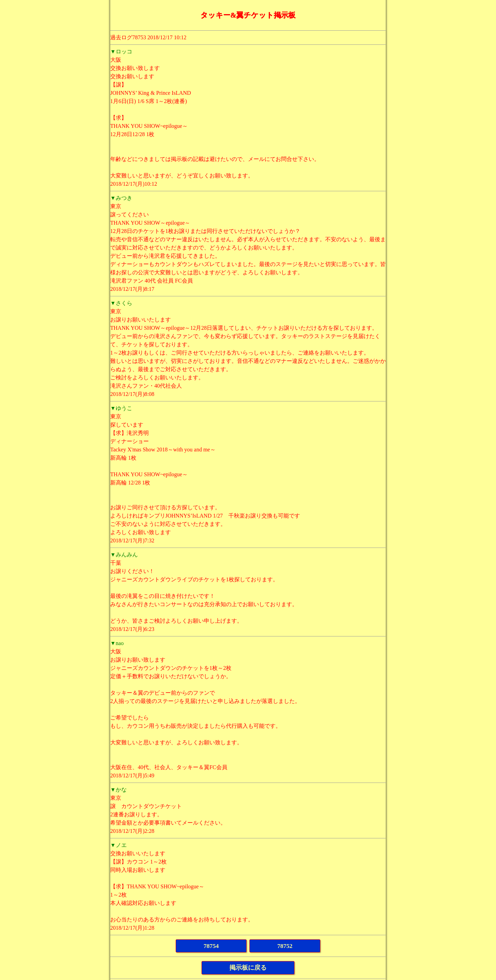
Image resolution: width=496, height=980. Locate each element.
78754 (211, 946)
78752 (285, 946)
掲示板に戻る (248, 968)
